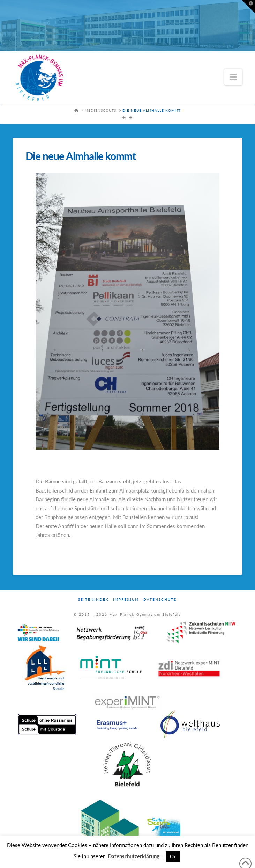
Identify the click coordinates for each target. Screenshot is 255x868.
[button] (233, 77)
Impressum (126, 599)
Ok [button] (173, 856)
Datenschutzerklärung (134, 856)
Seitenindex (93, 599)
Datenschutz (160, 599)
